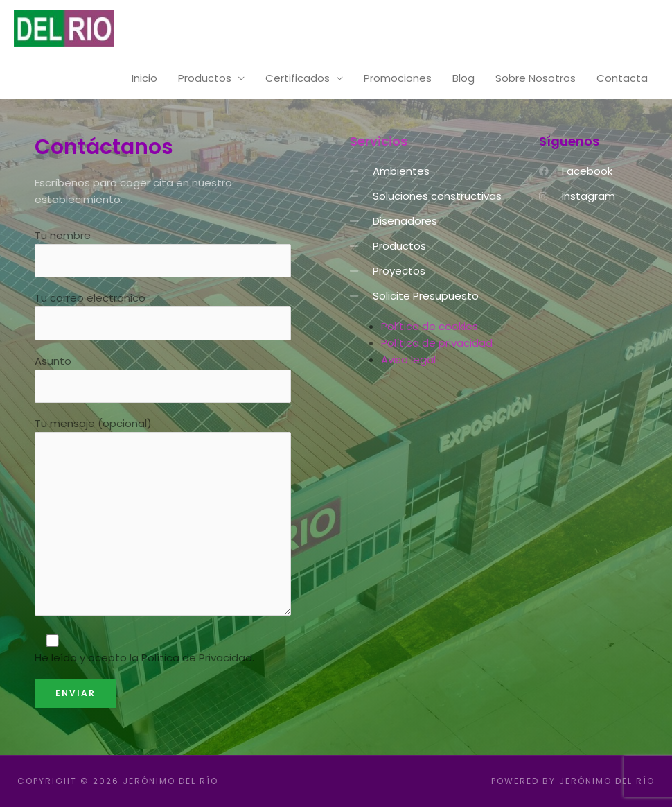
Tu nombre (163, 253)
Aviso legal (408, 359)
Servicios (379, 141)
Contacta (622, 78)
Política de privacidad (437, 343)
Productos (205, 78)
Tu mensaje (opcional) (163, 518)
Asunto (163, 379)
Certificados (298, 78)
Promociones (398, 78)
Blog (463, 78)
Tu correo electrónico (163, 315)
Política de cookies (430, 326)
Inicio (144, 78)
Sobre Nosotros (536, 78)
